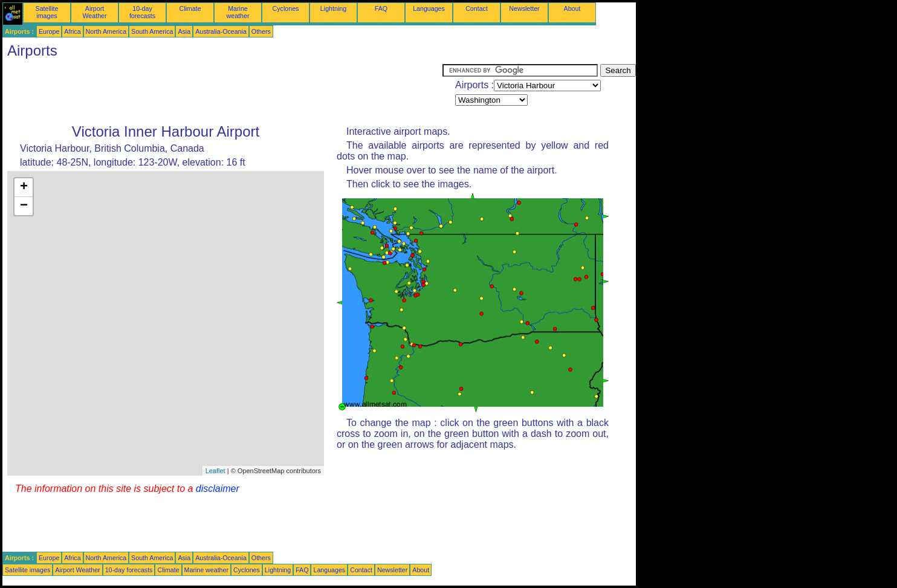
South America (152, 31)
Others (261, 31)
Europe (49, 31)
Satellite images (47, 12)
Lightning (333, 8)
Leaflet (215, 471)
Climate (190, 8)
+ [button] (24, 187)
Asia (184, 31)
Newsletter (524, 8)
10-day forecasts (142, 12)
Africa (72, 31)
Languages (429, 8)
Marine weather (238, 12)
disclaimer (218, 489)
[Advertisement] (222, 91)
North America (106, 31)
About (572, 8)
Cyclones (286, 8)
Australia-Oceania (221, 31)
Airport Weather (94, 12)
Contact (477, 8)
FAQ (381, 8)
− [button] (24, 206)
